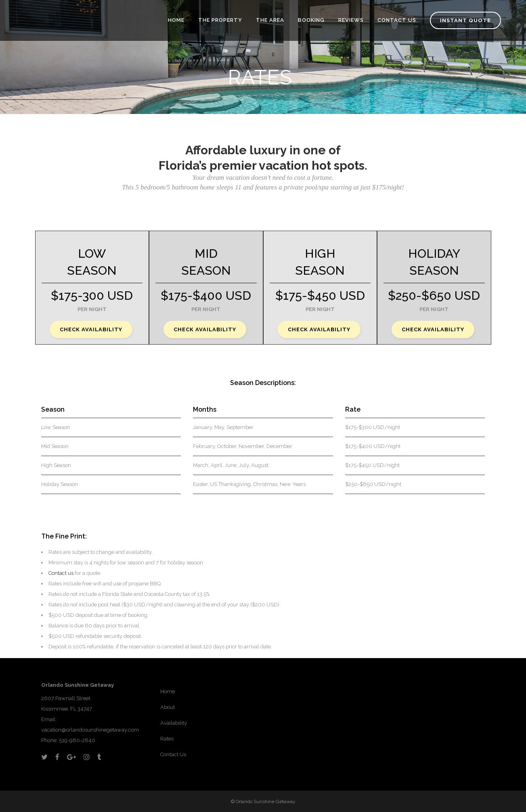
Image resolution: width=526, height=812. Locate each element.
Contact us (61, 573)
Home (168, 691)
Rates (167, 739)
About (168, 707)
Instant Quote (465, 20)
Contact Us (173, 754)
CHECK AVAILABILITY (91, 329)
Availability (174, 723)
